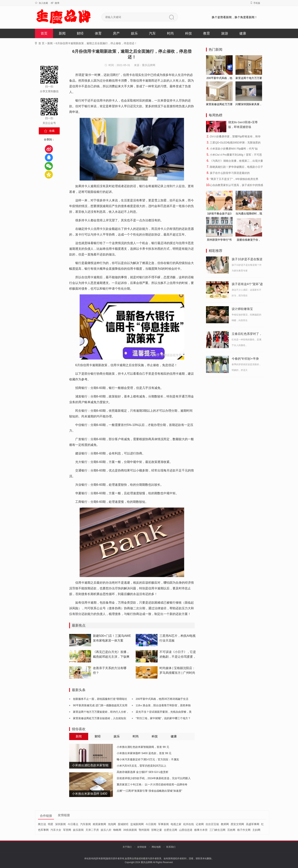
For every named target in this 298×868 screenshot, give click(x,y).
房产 (116, 33)
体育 (98, 33)
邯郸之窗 (157, 830)
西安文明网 (237, 824)
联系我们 (171, 847)
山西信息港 (186, 830)
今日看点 (73, 824)
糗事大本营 (201, 830)
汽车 (152, 33)
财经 (80, 33)
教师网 (225, 824)
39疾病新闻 (130, 830)
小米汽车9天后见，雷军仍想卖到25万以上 (141, 766)
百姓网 (231, 830)
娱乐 (134, 33)
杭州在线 (189, 824)
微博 (55, 3)
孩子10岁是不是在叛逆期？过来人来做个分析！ (247, 260)
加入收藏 (41, 3)
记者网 (200, 824)
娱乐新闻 (78, 830)
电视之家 (176, 824)
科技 (189, 33)
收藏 (52, 131)
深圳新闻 (60, 824)
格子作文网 (244, 830)
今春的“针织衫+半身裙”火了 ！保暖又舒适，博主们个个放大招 (247, 359)
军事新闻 (163, 824)
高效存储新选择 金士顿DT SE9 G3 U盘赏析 (143, 772)
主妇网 (256, 830)
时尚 (170, 33)
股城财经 (123, 824)
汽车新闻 (86, 824)
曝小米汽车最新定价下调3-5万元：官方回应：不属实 (148, 759)
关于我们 (127, 847)
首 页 (41, 43)
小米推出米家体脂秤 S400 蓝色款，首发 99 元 (144, 753)
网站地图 (156, 847)
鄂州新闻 (144, 830)
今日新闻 (151, 824)
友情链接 (142, 847)
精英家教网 (99, 824)
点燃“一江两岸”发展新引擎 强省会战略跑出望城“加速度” (149, 791)
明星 (51, 824)
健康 (243, 33)
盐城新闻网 (137, 824)
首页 (44, 33)
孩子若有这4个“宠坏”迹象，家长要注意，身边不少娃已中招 (247, 285)
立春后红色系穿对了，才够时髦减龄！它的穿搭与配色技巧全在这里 (247, 334)
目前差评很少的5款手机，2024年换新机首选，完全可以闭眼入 (154, 778)
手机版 (255, 3)
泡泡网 (112, 824)
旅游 (225, 33)
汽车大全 (56, 830)
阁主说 (42, 824)
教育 (207, 33)
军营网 (67, 830)
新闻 (62, 33)
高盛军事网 (253, 824)
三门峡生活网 (217, 830)
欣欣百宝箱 (212, 824)
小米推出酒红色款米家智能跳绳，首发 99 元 (143, 747)
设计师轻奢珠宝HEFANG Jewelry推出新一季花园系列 (246, 310)
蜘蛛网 (117, 830)
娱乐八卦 (106, 830)
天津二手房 (92, 830)
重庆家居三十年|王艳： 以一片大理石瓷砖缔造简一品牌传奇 (152, 784)
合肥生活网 (170, 830)
